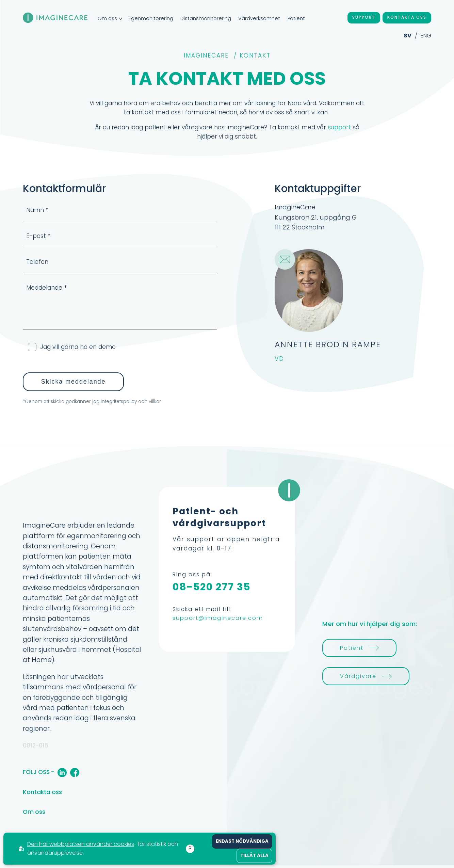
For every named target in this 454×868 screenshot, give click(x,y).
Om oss (110, 18)
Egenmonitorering (151, 18)
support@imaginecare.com (218, 618)
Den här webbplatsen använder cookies (81, 844)
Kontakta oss (407, 17)
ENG (426, 36)
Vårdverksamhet (259, 18)
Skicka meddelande (74, 382)
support (339, 127)
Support (364, 17)
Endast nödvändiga (242, 841)
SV (408, 36)
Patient (296, 18)
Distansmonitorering (206, 18)
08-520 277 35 (212, 587)
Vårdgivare (366, 676)
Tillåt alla (254, 856)
